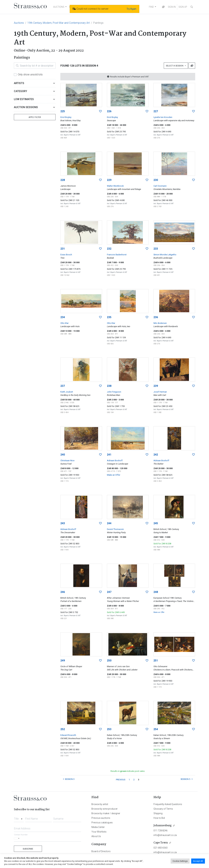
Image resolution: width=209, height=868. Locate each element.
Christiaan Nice (67, 460)
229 (109, 180)
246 (63, 592)
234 (63, 317)
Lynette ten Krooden (163, 117)
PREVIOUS (121, 780)
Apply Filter (35, 117)
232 (109, 249)
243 (63, 523)
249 (63, 661)
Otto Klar (64, 323)
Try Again (131, 9)
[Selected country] (17, 838)
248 (156, 592)
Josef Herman (160, 392)
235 (109, 317)
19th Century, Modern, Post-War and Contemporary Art (59, 23)
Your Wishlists (99, 832)
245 (156, 523)
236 (156, 317)
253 (109, 729)
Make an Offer (114, 475)
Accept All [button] (198, 861)
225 (63, 111)
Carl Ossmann (160, 186)
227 (156, 111)
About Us (96, 836)
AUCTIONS (59, 7)
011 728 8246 (161, 831)
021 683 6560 (161, 848)
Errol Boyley (66, 117)
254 (156, 729)
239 (156, 386)
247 (109, 592)
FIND (151, 7)
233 (156, 249)
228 (63, 180)
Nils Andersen (160, 323)
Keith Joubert (67, 392)
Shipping (158, 813)
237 (63, 386)
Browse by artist (100, 804)
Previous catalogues (102, 823)
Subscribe (28, 849)
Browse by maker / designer (106, 813)
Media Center (98, 827)
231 (63, 249)
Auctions (19, 23)
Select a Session (175, 66)
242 (156, 455)
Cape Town (161, 843)
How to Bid (159, 818)
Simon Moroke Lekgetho (165, 255)
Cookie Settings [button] (180, 861)
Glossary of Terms (163, 809)
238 (109, 386)
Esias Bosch (66, 255)
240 (63, 455)
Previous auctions (101, 818)
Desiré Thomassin (115, 529)
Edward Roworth (68, 735)
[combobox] (19, 818)
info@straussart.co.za (165, 835)
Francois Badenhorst (117, 255)
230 (156, 180)
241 (109, 455)
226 (109, 111)
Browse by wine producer (104, 809)
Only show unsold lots (30, 75)
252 (63, 729)
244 (109, 523)
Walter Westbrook (115, 186)
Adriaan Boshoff (115, 460)
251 (156, 661)
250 (109, 661)
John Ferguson (114, 392)
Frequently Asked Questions (168, 804)
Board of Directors (101, 851)
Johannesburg (163, 826)
